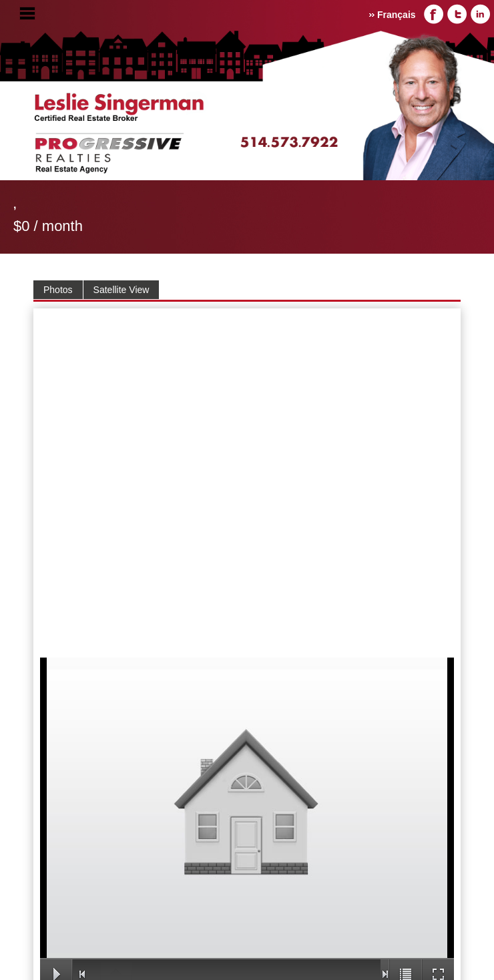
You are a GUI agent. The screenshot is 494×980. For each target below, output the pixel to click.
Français (397, 15)
